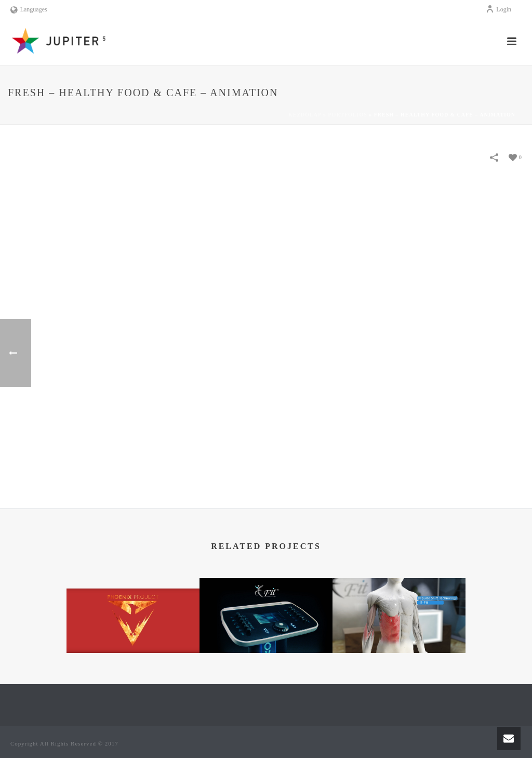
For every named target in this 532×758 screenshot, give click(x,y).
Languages (29, 9)
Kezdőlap (305, 115)
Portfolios (348, 115)
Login (498, 9)
